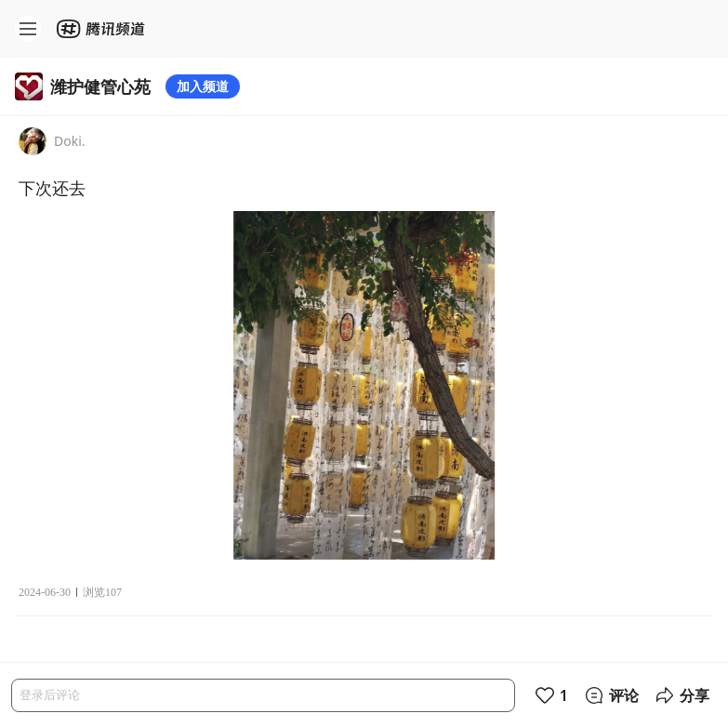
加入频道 (203, 86)
